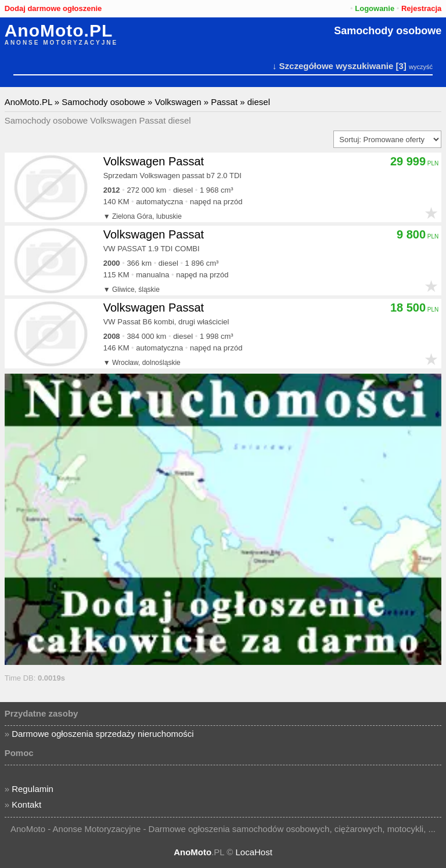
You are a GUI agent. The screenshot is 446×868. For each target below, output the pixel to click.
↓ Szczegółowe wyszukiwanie (333, 66)
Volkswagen (178, 102)
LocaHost (253, 852)
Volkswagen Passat (154, 161)
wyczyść (421, 67)
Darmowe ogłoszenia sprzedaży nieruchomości (102, 734)
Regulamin (33, 789)
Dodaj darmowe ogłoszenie (53, 8)
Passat (224, 102)
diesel (259, 102)
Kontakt (26, 804)
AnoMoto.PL (59, 31)
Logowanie (375, 8)
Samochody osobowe (388, 31)
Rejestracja (421, 8)
